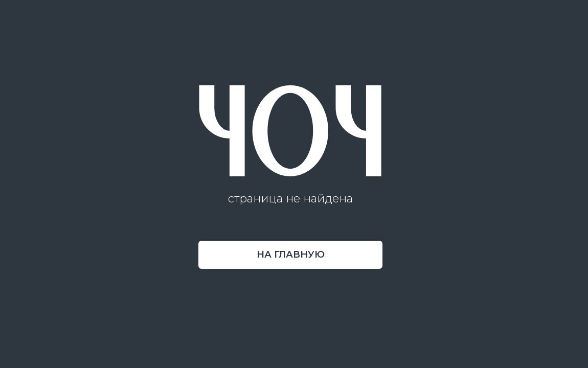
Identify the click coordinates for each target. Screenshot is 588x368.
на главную (291, 255)
